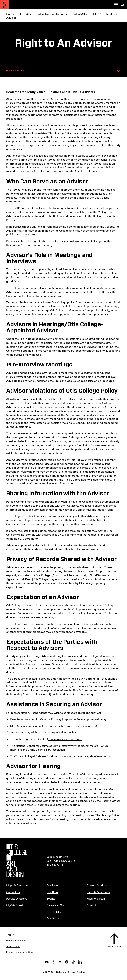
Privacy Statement (16, 941)
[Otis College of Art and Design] (5, 5)
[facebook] (67, 962)
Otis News (53, 885)
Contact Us (13, 892)
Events (51, 899)
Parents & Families (98, 892)
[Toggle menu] (116, 5)
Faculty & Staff (96, 899)
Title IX (97, 14)
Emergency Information (20, 952)
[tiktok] (73, 962)
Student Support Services (51, 14)
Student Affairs (80, 14)
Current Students (97, 885)
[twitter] (60, 962)
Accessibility (13, 946)
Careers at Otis (56, 905)
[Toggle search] (122, 5)
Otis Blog (52, 892)
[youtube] (47, 962)
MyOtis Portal (15, 905)
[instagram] (54, 962)
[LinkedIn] (80, 962)
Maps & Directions (18, 885)
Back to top (114, 946)
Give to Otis (54, 912)
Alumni (91, 905)
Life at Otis (24, 14)
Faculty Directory (17, 899)
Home (10, 14)
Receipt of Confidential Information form (88, 509)
